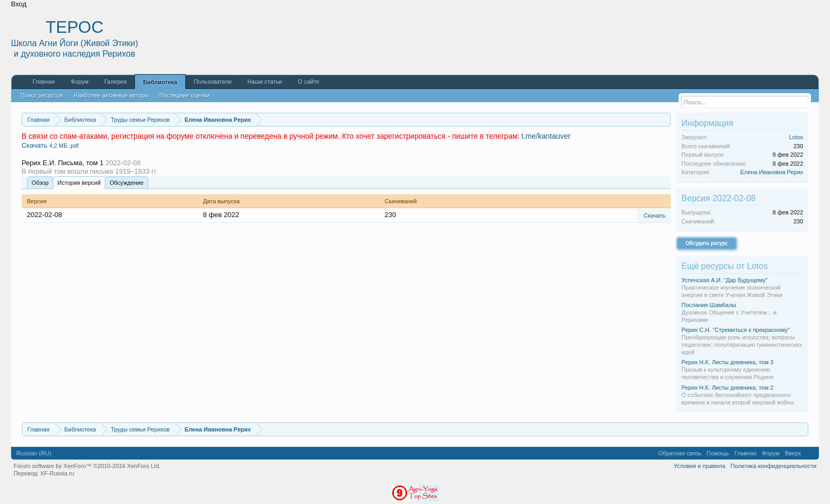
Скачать (50, 145)
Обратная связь (680, 453)
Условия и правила (700, 466)
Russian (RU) (34, 453)
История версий (79, 183)
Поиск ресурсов (42, 95)
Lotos (796, 137)
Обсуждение (127, 183)
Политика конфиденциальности (773, 466)
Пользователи (213, 82)
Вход (19, 4)
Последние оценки (184, 95)
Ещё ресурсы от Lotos (724, 266)
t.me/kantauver (546, 136)
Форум (80, 82)
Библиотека (160, 82)
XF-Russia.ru (57, 473)
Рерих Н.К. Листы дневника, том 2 (727, 388)
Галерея (115, 82)
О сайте (309, 82)
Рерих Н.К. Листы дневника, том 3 (727, 362)
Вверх (793, 453)
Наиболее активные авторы (111, 95)
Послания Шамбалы (709, 305)
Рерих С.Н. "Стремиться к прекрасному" (736, 330)
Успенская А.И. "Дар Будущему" (724, 280)
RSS (810, 453)
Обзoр (40, 183)
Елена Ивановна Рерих (772, 172)
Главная (44, 82)
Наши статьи (264, 82)
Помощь (718, 453)
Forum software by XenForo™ (87, 466)
